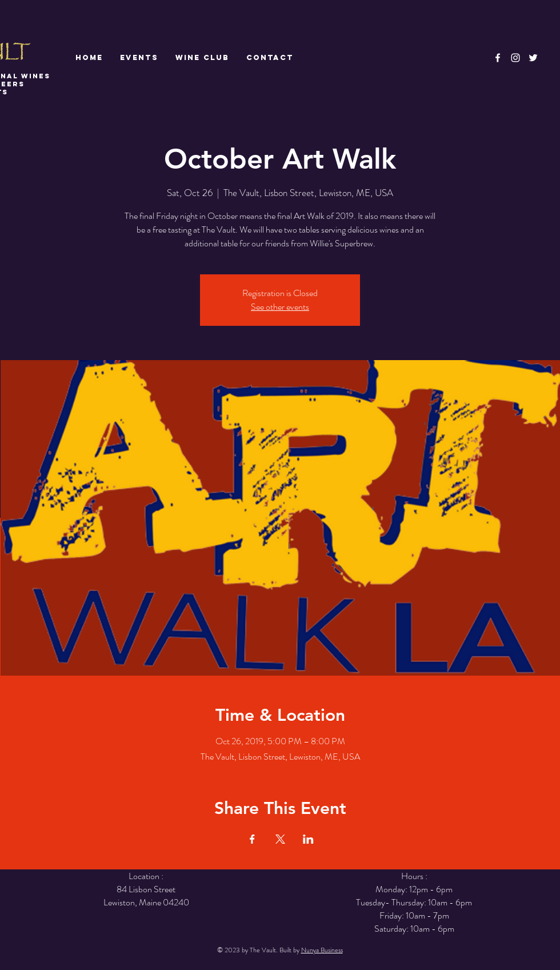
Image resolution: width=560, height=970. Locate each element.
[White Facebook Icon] (498, 58)
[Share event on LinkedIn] (308, 839)
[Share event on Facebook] (252, 839)
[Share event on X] (280, 839)
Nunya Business (322, 950)
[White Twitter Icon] (533, 58)
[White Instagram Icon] (515, 58)
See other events (280, 307)
